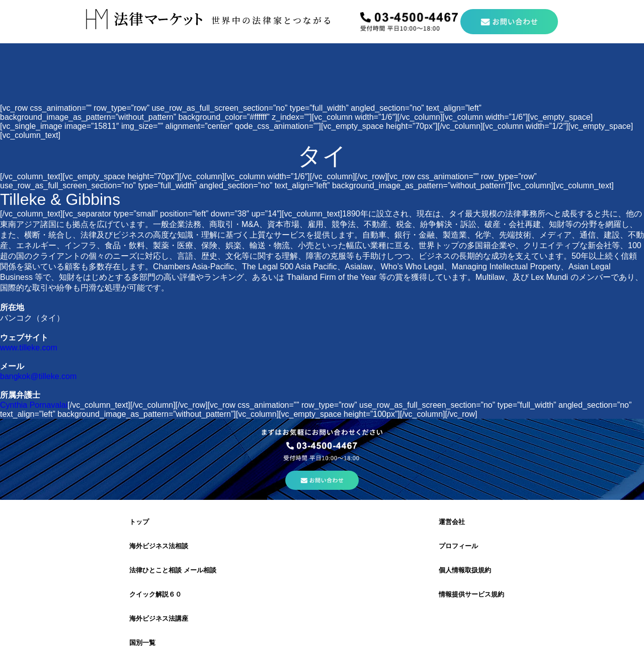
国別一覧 (142, 643)
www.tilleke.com (29, 348)
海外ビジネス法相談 (159, 546)
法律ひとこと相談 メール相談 (173, 570)
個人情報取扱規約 (465, 570)
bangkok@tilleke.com (38, 376)
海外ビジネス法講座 (159, 618)
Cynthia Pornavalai (34, 405)
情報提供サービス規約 (471, 594)
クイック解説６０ (155, 594)
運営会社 (452, 522)
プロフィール (458, 546)
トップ (139, 522)
